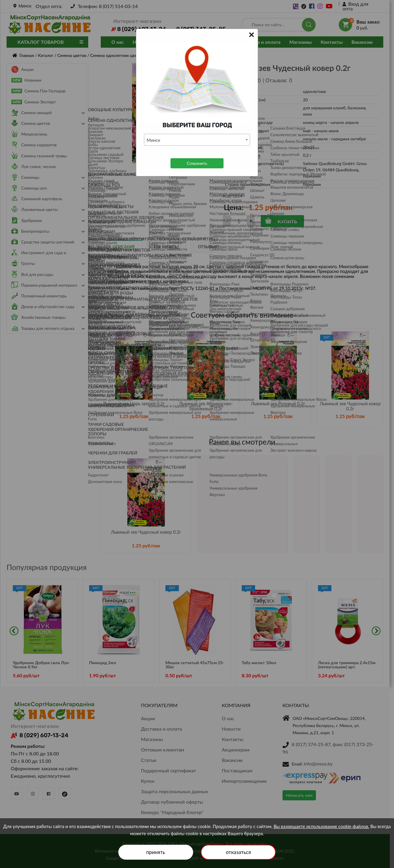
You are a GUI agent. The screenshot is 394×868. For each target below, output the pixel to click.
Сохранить (197, 163)
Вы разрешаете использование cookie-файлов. (321, 826)
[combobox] (197, 140)
